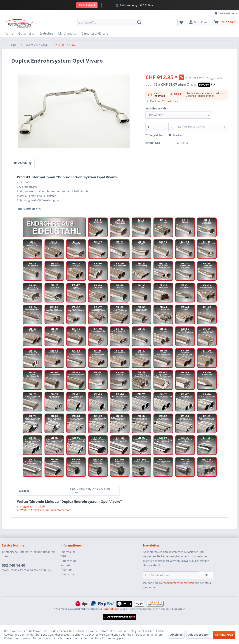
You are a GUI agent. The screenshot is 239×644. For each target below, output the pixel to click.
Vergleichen (155, 135)
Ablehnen (176, 635)
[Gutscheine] (26, 33)
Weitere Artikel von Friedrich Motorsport (44, 510)
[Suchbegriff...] (110, 22)
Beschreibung (23, 163)
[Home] (9, 33)
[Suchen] (139, 22)
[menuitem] (110, 22)
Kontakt (65, 565)
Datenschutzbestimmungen (177, 583)
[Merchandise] (67, 33)
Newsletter (67, 574)
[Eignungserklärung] (95, 33)
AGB (63, 556)
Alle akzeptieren (199, 635)
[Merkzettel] (181, 22)
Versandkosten (111, 609)
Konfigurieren (224, 635)
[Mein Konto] (199, 22)
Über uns (66, 570)
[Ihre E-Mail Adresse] (171, 575)
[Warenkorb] (225, 22)
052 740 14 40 (14, 565)
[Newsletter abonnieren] (206, 575)
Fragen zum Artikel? (31, 506)
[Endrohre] (46, 33)
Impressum (68, 552)
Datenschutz (69, 561)
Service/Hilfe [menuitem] (225, 13)
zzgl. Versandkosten (167, 101)
